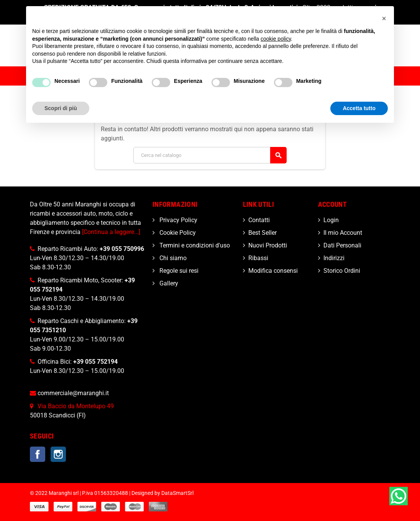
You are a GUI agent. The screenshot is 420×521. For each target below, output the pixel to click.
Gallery (168, 283)
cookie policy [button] (276, 39)
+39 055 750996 (122, 249)
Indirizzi (334, 258)
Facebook (38, 454)
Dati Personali (342, 245)
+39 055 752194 (95, 362)
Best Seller (262, 233)
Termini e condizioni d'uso (194, 245)
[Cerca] (210, 155)
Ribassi (258, 258)
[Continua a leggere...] (111, 232)
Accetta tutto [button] (359, 108)
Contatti (259, 220)
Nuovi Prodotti (268, 245)
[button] (384, 18)
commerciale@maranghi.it (73, 393)
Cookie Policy (177, 233)
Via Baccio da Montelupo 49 (76, 406)
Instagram (58, 454)
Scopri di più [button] (61, 108)
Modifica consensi (273, 271)
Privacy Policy (178, 220)
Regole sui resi (178, 271)
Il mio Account (343, 233)
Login (331, 220)
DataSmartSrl (177, 493)
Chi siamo (172, 258)
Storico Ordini (342, 271)
